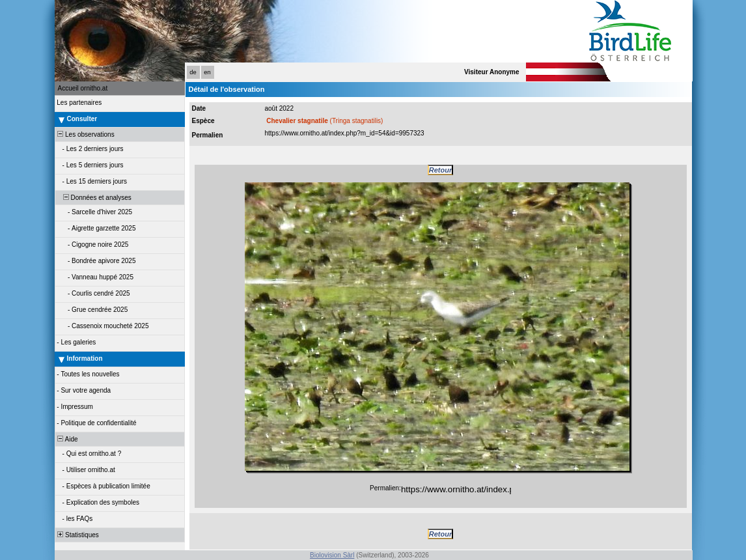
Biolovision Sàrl (332, 555)
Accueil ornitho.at (83, 88)
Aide (67, 439)
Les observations (85, 134)
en (207, 72)
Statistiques (77, 535)
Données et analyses (94, 198)
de (193, 72)
